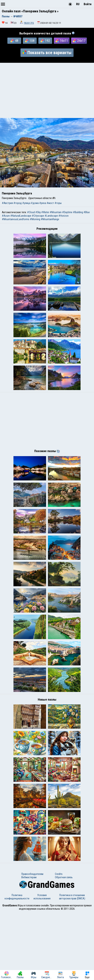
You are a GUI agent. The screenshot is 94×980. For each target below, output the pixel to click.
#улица (26, 203)
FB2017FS (29, 23)
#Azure (6, 216)
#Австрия (7, 203)
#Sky (38, 212)
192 (45, 41)
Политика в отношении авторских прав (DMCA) (72, 965)
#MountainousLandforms (16, 219)
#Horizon (63, 216)
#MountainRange (50, 219)
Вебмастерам (29, 945)
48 (14, 41)
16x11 (62, 41)
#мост (50, 203)
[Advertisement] (47, 90)
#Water (45, 212)
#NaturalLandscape (21, 216)
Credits (59, 942)
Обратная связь (64, 945)
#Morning (35, 219)
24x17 (79, 41)
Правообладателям (32, 942)
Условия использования (42, 965)
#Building (78, 212)
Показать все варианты (47, 53)
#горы (58, 203)
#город (18, 203)
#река (43, 203)
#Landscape (51, 216)
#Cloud (31, 212)
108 (30, 41)
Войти (88, 4)
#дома (35, 203)
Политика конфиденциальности (17, 965)
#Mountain (56, 212)
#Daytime (67, 212)
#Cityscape (38, 216)
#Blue (87, 212)
